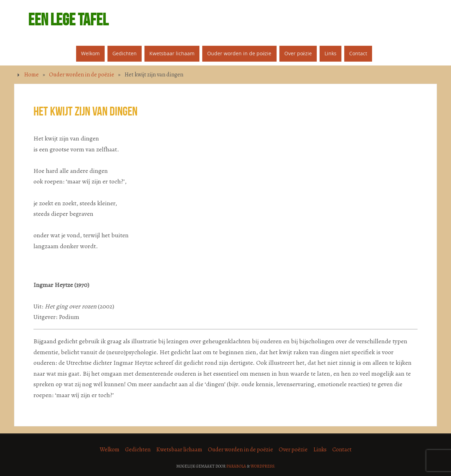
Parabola (236, 466)
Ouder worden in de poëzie (82, 75)
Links (320, 450)
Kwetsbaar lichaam (179, 450)
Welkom (110, 450)
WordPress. (263, 466)
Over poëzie (293, 450)
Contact (342, 450)
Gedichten (138, 450)
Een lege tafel (68, 20)
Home (31, 75)
